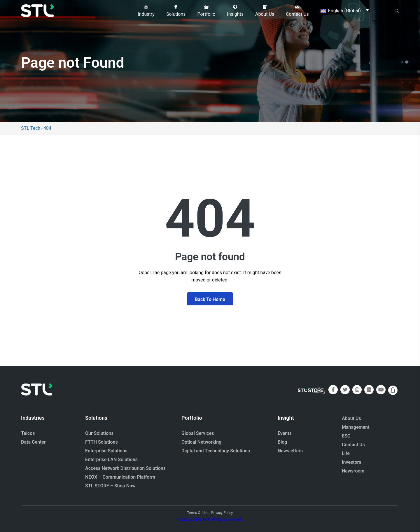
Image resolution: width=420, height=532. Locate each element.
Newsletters (290, 451)
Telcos (28, 433)
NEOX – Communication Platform (120, 477)
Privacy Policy (222, 513)
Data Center (33, 442)
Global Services (198, 433)
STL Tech (203, 519)
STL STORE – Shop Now (110, 486)
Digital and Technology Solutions (216, 451)
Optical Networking (201, 442)
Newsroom (353, 471)
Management (356, 427)
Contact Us (353, 445)
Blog (282, 442)
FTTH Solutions (101, 442)
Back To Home (210, 299)
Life (346, 453)
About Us (351, 418)
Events (285, 433)
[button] (146, 11)
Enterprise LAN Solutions (111, 460)
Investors (352, 462)
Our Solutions (99, 433)
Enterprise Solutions (106, 451)
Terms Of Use (198, 513)
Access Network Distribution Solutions (125, 468)
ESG (346, 436)
